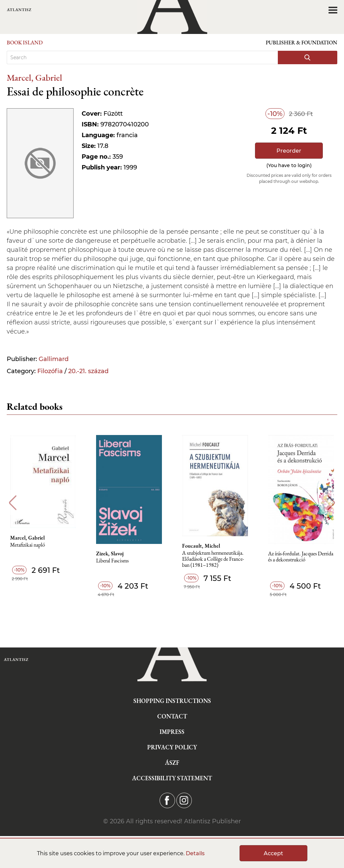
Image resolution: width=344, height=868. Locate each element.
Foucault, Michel (201, 546)
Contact (172, 716)
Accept (273, 853)
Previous (13, 503)
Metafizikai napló (28, 545)
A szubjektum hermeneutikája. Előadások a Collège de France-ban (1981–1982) (213, 559)
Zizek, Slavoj (110, 554)
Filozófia (50, 371)
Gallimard (54, 359)
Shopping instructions (172, 701)
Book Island (25, 43)
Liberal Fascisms (112, 561)
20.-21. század (88, 371)
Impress (172, 732)
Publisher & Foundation (302, 43)
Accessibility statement (172, 778)
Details (195, 853)
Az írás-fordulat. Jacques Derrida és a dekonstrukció (301, 557)
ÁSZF (172, 763)
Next (331, 503)
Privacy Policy (172, 747)
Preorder (289, 151)
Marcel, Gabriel (34, 77)
